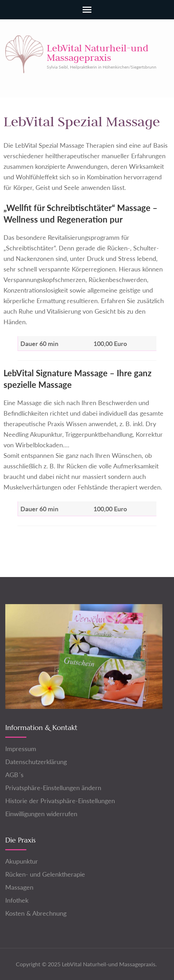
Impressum (21, 749)
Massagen (19, 887)
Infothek (17, 900)
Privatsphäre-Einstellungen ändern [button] (53, 788)
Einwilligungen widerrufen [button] (41, 814)
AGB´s (14, 775)
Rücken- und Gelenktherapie (45, 874)
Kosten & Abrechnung (36, 913)
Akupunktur (22, 861)
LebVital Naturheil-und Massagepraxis (98, 53)
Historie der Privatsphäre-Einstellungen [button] (60, 801)
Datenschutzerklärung (36, 762)
